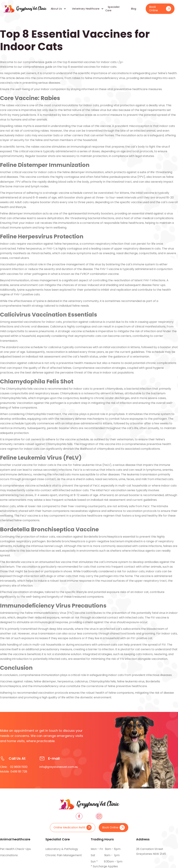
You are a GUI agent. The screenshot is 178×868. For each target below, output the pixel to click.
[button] (57, 9)
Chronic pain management (64, 857)
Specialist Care (113, 9)
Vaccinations (9, 857)
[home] (25, 9)
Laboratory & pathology (62, 851)
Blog (134, 9)
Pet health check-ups (15, 851)
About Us (56, 9)
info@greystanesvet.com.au (59, 771)
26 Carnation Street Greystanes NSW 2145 (151, 851)
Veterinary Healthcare (86, 9)
